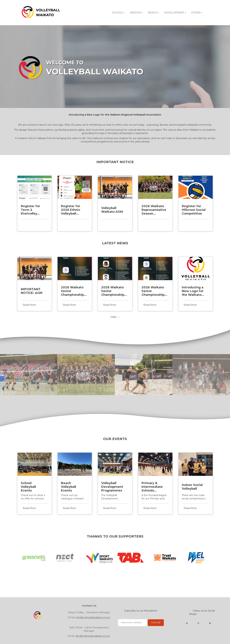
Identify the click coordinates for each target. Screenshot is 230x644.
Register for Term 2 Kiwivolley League (30, 210)
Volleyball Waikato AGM (112, 210)
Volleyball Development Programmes (112, 487)
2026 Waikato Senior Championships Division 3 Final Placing (114, 291)
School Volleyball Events (28, 487)
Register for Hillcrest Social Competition (194, 210)
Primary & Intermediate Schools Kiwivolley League (152, 487)
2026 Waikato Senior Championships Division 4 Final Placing (73, 291)
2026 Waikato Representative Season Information (154, 210)
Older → (115, 317)
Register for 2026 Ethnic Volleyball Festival (71, 210)
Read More (29, 224)
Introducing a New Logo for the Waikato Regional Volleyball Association (193, 291)
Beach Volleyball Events (68, 487)
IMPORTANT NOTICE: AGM (32, 291)
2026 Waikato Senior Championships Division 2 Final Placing (154, 291)
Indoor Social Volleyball (192, 487)
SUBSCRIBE (156, 623)
